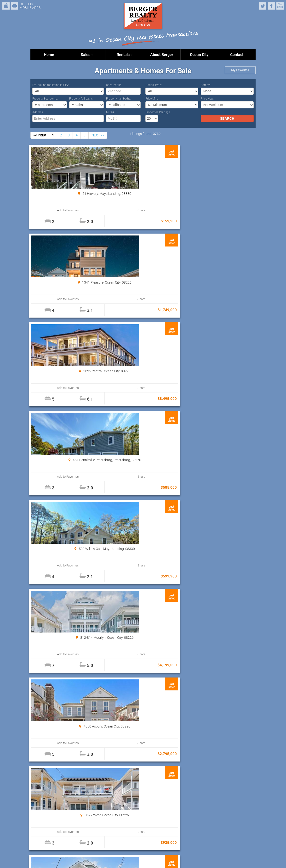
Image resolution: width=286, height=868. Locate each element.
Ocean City (199, 55)
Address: (38, 112)
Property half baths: (119, 99)
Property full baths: (81, 99)
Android (15, 6)
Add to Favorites (49, 210)
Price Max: (207, 99)
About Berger (162, 55)
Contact (237, 55)
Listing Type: (154, 85)
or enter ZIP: (114, 85)
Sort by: (206, 85)
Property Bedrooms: (45, 99)
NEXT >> (98, 135)
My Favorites (240, 70)
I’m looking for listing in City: (51, 85)
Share (83, 210)
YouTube (280, 6)
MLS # (110, 112)
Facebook (271, 6)
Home (49, 55)
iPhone (6, 6)
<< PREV (40, 135)
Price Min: (152, 99)
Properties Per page (158, 112)
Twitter (263, 6)
